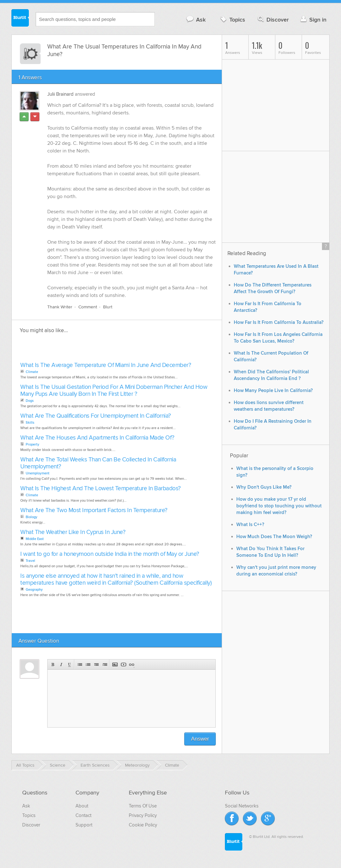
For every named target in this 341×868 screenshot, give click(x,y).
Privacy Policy (143, 815)
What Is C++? (250, 525)
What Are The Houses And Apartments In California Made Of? (97, 438)
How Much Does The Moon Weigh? (274, 537)
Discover (273, 19)
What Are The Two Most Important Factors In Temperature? (94, 510)
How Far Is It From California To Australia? (279, 322)
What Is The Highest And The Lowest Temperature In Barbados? (101, 489)
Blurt (108, 307)
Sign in (313, 19)
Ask (196, 19)
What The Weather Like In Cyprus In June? (73, 532)
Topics (232, 19)
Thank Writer (60, 307)
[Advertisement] (92, 350)
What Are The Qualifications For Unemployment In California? (96, 416)
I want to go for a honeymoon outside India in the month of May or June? (110, 554)
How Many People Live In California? (273, 391)
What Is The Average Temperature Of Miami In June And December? (106, 365)
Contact (83, 815)
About (82, 806)
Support (84, 825)
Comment (88, 307)
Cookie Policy (143, 825)
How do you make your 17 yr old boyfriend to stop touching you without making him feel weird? (279, 506)
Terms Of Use (143, 806)
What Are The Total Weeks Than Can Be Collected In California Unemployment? (98, 463)
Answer (200, 739)
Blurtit (20, 19)
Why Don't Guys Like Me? (264, 487)
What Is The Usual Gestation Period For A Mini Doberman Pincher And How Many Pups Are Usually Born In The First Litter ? (114, 391)
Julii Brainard (60, 94)
